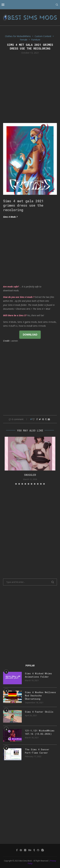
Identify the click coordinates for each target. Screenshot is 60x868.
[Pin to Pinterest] (43, 419)
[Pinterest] (21, 850)
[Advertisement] (30, 88)
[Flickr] (25, 850)
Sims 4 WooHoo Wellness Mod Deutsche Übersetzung (40, 695)
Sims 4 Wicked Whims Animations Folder (38, 675)
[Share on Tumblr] (46, 419)
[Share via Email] (49, 419)
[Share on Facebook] (37, 419)
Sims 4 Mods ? (10, 217)
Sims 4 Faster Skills (39, 712)
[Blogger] (43, 850)
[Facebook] (17, 850)
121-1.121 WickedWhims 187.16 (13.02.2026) (40, 732)
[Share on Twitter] (40, 419)
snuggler (30, 475)
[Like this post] (33, 419)
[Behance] (30, 850)
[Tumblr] (34, 850)
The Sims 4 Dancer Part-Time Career (37, 751)
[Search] (57, 5)
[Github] (38, 850)
